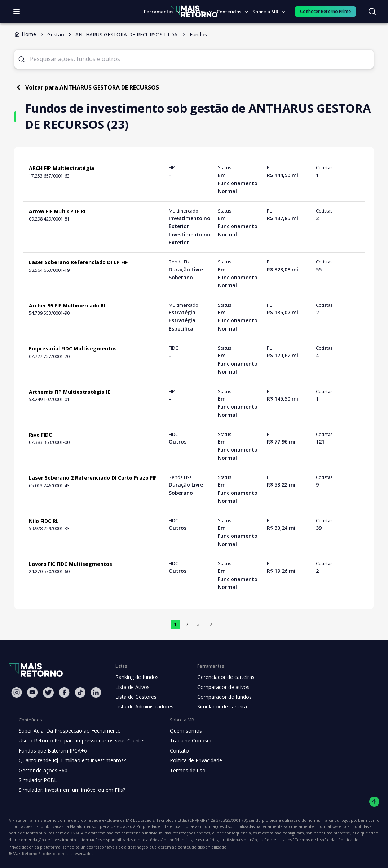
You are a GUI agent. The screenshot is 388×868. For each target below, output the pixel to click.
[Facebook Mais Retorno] (64, 693)
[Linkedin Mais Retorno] (96, 693)
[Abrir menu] (17, 12)
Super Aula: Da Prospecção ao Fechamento (68, 731)
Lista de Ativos (132, 688)
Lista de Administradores (143, 707)
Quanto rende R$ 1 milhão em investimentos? (70, 761)
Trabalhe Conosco (185, 741)
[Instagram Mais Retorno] (17, 693)
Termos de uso (181, 771)
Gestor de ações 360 (42, 771)
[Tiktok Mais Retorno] (80, 693)
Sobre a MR (268, 11)
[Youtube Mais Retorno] (32, 693)
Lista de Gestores (135, 697)
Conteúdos (232, 11)
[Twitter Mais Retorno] (48, 693)
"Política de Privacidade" (242, 840)
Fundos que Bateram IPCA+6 (52, 751)
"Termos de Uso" (196, 840)
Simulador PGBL (38, 781)
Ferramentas (162, 11)
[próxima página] (211, 625)
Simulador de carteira (218, 707)
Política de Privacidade (190, 761)
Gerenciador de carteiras (222, 677)
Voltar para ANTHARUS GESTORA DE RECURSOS (89, 88)
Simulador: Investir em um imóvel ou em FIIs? (70, 790)
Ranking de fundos (136, 677)
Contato (174, 751)
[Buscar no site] (372, 12)
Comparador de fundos (220, 697)
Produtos (198, 11)
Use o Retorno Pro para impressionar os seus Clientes (80, 741)
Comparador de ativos (219, 688)
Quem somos (180, 731)
